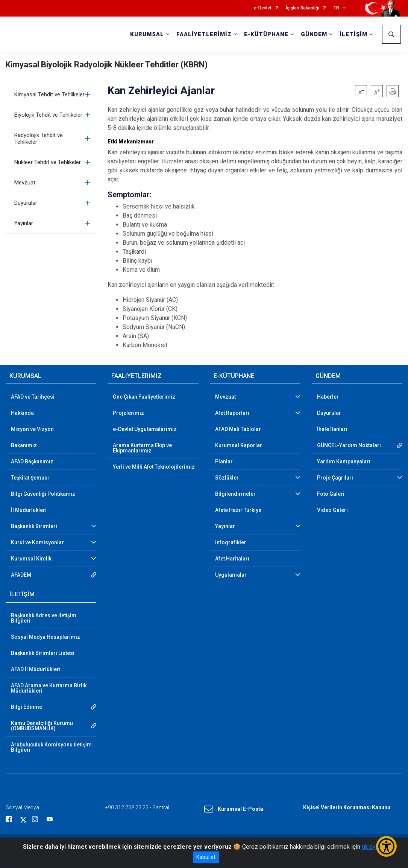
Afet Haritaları (232, 559)
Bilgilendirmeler (235, 494)
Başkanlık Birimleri (34, 526)
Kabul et (206, 857)
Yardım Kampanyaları (344, 461)
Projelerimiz (128, 413)
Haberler (328, 397)
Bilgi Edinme (27, 707)
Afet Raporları (232, 413)
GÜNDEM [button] (314, 34)
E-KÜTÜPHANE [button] (266, 34)
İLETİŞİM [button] (353, 34)
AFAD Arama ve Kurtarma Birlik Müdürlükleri (49, 688)
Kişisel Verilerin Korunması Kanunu (347, 807)
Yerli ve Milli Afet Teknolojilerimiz (154, 467)
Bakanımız (24, 445)
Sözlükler (227, 478)
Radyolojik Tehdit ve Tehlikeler (39, 139)
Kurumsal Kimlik (31, 559)
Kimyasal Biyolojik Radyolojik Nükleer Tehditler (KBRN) (107, 65)
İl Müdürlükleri (29, 510)
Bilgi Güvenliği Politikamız (43, 494)
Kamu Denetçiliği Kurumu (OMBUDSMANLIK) (42, 726)
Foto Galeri (331, 494)
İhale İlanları (332, 429)
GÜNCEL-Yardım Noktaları (349, 445)
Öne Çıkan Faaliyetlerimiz (144, 397)
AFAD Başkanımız (32, 461)
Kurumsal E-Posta (234, 809)
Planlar (224, 461)
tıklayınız (373, 847)
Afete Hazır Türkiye (238, 510)
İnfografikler (231, 542)
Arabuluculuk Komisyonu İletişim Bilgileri (51, 747)
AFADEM (21, 575)
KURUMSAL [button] (147, 34)
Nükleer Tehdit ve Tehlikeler (48, 162)
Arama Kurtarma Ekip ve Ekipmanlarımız (142, 448)
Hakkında (22, 413)
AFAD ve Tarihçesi (33, 397)
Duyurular (26, 203)
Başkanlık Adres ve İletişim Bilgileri (44, 618)
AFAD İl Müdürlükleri (36, 669)
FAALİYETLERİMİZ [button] (204, 34)
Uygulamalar (231, 575)
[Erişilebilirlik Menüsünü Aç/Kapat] (386, 846)
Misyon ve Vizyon (32, 429)
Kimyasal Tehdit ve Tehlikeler (49, 94)
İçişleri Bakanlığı (303, 8)
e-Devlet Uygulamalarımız (145, 429)
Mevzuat (25, 183)
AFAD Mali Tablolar (238, 429)
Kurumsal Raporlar (239, 445)
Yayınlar (24, 223)
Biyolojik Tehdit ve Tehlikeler (48, 115)
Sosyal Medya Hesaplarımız (46, 637)
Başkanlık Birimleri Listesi (43, 653)
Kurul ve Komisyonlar (37, 542)
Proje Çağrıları (335, 478)
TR (336, 8)
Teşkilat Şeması (30, 478)
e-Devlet (263, 8)
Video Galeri (332, 510)
